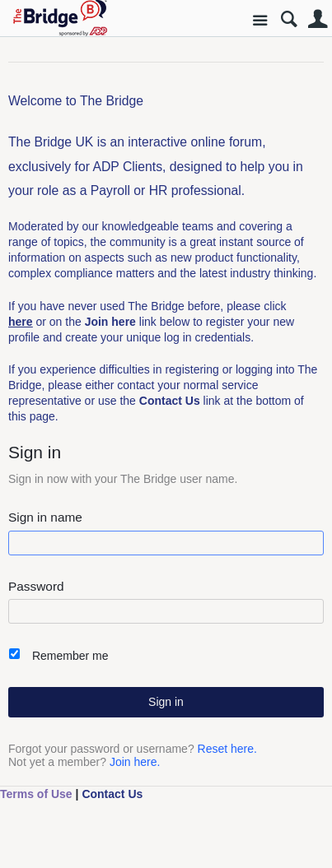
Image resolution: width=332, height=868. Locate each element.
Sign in (166, 702)
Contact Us (112, 794)
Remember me (70, 656)
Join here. (135, 762)
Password (36, 587)
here (21, 322)
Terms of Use (36, 794)
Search (289, 19)
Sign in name (45, 518)
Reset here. (227, 749)
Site (260, 21)
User (318, 19)
